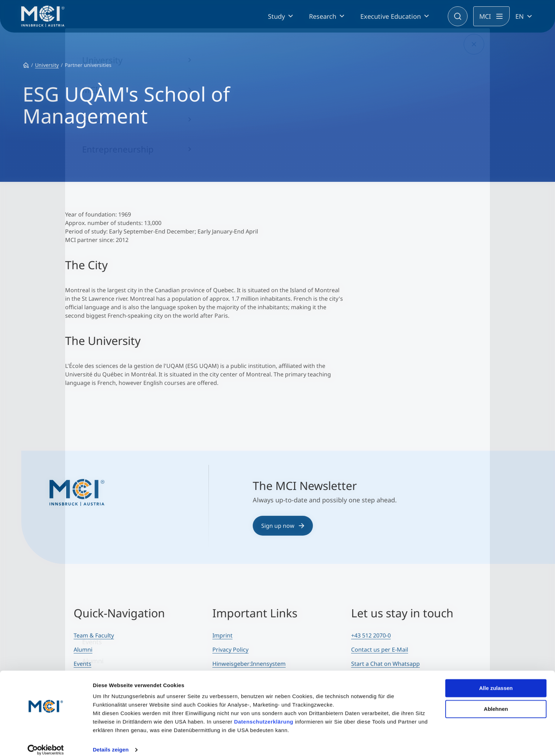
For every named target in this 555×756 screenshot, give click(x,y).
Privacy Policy (230, 650)
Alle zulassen (496, 680)
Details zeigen (111, 742)
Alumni (83, 650)
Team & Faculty (94, 635)
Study (276, 16)
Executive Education (391, 16)
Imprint (222, 635)
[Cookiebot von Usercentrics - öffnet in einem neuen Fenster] (46, 742)
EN (520, 16)
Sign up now (283, 526)
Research (323, 16)
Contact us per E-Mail (380, 650)
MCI (485, 16)
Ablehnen (496, 701)
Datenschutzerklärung (264, 714)
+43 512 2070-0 (371, 635)
